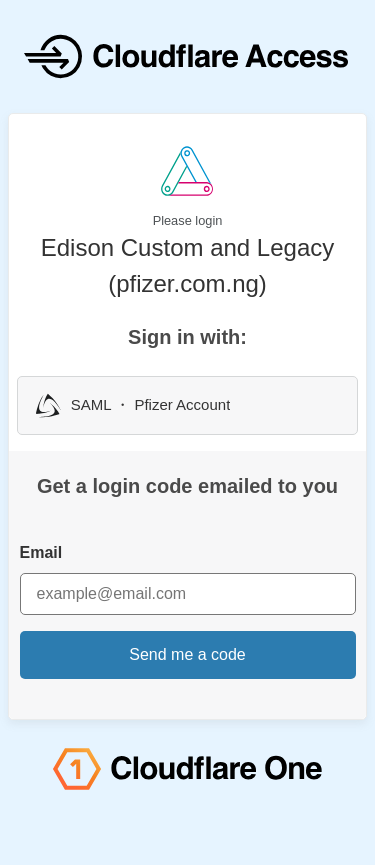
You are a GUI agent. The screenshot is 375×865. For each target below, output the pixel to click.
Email (41, 552)
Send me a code (187, 654)
